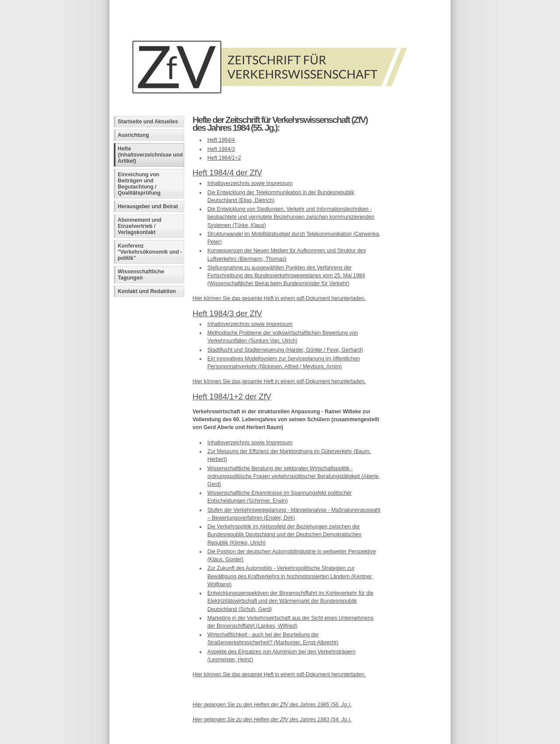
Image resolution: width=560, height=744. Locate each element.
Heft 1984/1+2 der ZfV (232, 396)
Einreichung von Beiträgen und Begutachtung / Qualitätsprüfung (139, 184)
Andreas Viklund (240, 737)
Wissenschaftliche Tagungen (141, 275)
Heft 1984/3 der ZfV (227, 313)
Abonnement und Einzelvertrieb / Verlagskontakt (140, 226)
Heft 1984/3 (221, 149)
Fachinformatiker (178, 737)
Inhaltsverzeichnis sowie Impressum (250, 183)
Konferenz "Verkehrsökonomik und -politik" (150, 252)
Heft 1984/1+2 (224, 158)
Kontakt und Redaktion (147, 291)
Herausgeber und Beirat (148, 206)
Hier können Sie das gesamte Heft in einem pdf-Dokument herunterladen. (279, 298)
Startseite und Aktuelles (148, 122)
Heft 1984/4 (221, 140)
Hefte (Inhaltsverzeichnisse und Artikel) (150, 155)
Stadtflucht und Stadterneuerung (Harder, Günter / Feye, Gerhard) (285, 350)
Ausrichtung (133, 135)
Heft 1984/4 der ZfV (227, 173)
